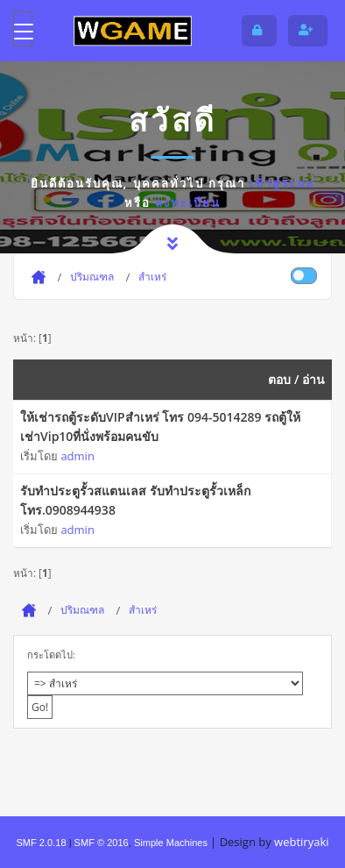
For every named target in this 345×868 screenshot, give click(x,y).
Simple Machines (171, 843)
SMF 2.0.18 (41, 843)
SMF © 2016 (102, 843)
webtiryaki (301, 842)
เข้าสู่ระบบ (282, 183)
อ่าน (313, 379)
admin (77, 456)
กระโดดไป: (51, 655)
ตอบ (279, 379)
